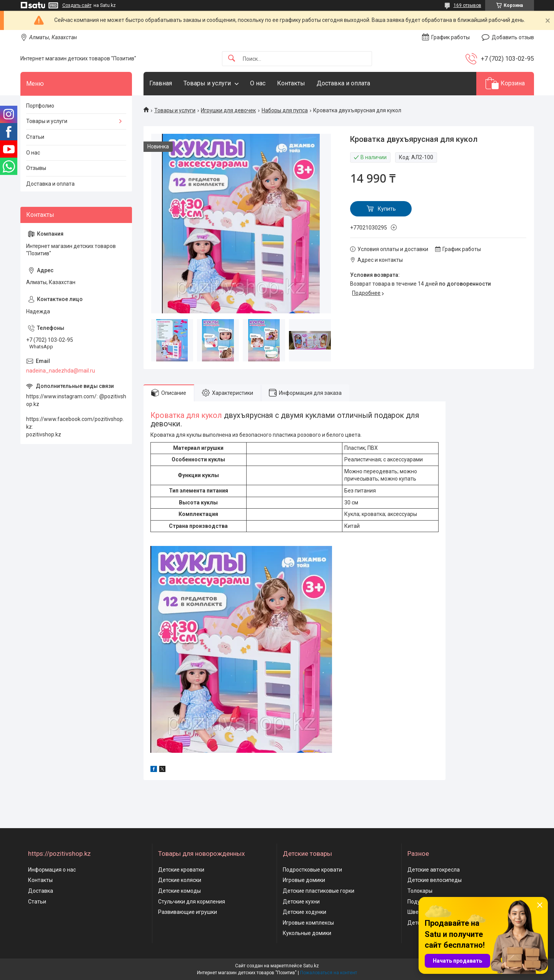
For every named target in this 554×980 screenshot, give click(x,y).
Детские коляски (180, 880)
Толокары (420, 891)
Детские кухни (301, 902)
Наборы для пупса (285, 110)
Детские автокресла (434, 870)
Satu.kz (311, 966)
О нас (258, 83)
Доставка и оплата (343, 83)
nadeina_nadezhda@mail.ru (61, 371)
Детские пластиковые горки (319, 891)
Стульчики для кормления (192, 902)
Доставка (41, 891)
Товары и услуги (207, 83)
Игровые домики (304, 880)
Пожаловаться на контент (329, 973)
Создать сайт (77, 5)
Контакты (291, 83)
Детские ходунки (305, 912)
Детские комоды (179, 891)
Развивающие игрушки (188, 912)
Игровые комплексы (308, 923)
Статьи (35, 137)
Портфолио (40, 106)
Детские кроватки (181, 870)
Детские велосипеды (435, 880)
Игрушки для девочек (228, 110)
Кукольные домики (307, 933)
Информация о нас (52, 870)
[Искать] (232, 59)
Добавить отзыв (513, 37)
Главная (161, 83)
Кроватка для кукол (186, 415)
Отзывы (36, 168)
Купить (387, 209)
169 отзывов (467, 5)
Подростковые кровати (312, 870)
